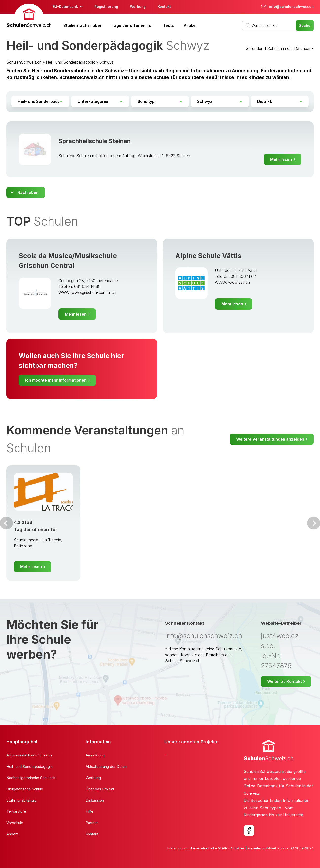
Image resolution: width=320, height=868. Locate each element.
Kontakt (164, 7)
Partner (92, 823)
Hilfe (89, 811)
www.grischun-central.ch (94, 292)
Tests (168, 25)
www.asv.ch (239, 282)
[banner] (29, 16)
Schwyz (106, 62)
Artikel (190, 25)
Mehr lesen (281, 159)
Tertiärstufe (16, 811)
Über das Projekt (100, 789)
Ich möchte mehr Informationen (56, 380)
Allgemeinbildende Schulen (29, 755)
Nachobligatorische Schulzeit (31, 778)
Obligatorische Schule (25, 789)
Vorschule (15, 823)
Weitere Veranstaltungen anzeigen (270, 439)
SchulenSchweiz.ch (24, 62)
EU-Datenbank (65, 7)
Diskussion (95, 800)
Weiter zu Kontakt (284, 681)
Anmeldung (95, 755)
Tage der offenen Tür (132, 25)
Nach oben (28, 192)
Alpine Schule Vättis (208, 256)
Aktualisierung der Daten (106, 766)
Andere (13, 834)
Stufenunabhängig (22, 800)
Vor (6, 523)
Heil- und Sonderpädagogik (70, 62)
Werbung (138, 7)
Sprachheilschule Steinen (95, 141)
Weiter (314, 523)
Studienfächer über (82, 25)
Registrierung (106, 7)
